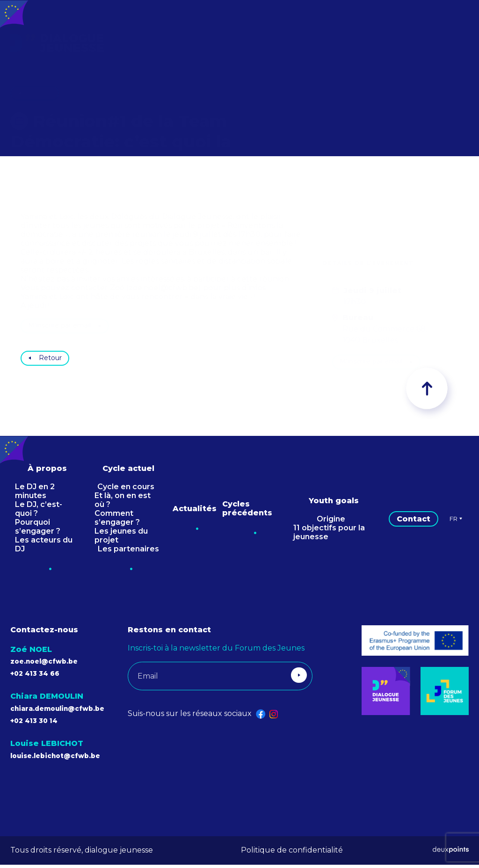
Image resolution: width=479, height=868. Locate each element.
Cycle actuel (128, 472)
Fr (456, 522)
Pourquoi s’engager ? (38, 530)
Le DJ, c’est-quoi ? (39, 512)
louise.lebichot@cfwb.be (64, 759)
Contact (414, 522)
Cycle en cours (126, 490)
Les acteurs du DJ (44, 548)
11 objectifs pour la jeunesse (329, 535)
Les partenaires (128, 552)
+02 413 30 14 (38, 724)
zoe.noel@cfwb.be (50, 664)
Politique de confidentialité (292, 853)
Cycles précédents (247, 512)
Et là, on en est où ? (123, 503)
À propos (47, 472)
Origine (331, 522)
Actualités (195, 512)
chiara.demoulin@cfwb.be (66, 712)
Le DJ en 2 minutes (35, 494)
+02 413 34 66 (39, 676)
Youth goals (334, 504)
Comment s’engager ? (117, 521)
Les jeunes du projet (121, 539)
